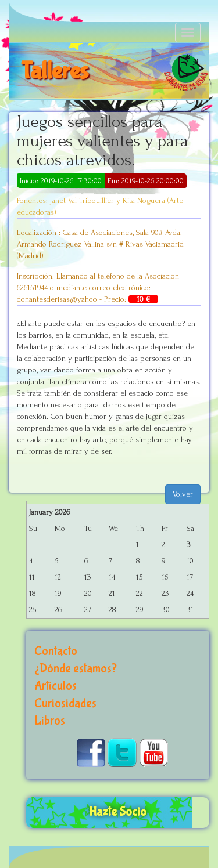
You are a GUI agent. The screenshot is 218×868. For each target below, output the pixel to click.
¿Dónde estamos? (76, 669)
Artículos (56, 686)
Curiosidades (65, 704)
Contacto (56, 651)
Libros (50, 721)
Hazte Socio (118, 812)
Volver (183, 494)
